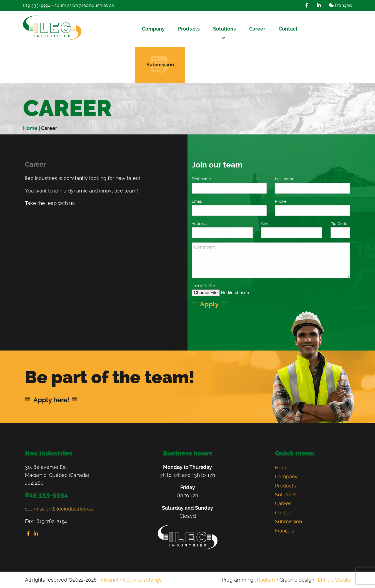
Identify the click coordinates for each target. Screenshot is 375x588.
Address (199, 224)
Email (197, 201)
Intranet (110, 580)
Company (153, 29)
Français (340, 5)
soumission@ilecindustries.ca (84, 5)
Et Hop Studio (334, 580)
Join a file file (204, 286)
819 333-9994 (37, 5)
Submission (160, 65)
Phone (281, 201)
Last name (285, 179)
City (265, 224)
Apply (209, 304)
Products (189, 29)
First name (201, 179)
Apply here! (51, 400)
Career (257, 29)
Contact (288, 29)
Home (30, 128)
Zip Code (339, 224)
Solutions (224, 29)
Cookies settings (142, 580)
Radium (266, 580)
